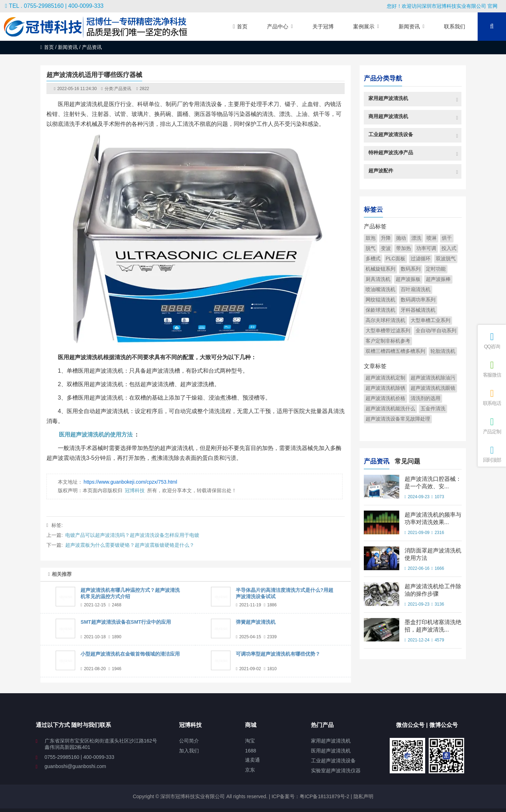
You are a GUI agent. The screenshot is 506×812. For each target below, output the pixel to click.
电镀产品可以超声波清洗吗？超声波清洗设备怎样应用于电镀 (132, 535)
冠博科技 (135, 490)
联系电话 (492, 397)
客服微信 (492, 369)
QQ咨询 (492, 341)
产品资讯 (123, 89)
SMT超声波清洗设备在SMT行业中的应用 (126, 622)
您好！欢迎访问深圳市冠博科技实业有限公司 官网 (442, 6)
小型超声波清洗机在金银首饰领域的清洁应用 (130, 654)
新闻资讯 (68, 47)
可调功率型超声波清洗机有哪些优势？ (278, 654)
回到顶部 (492, 454)
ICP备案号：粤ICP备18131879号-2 (310, 796)
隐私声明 (363, 796)
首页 (47, 47)
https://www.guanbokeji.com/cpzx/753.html (130, 482)
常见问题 (407, 460)
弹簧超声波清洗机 (256, 622)
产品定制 (492, 426)
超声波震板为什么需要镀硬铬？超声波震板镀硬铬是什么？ (130, 545)
